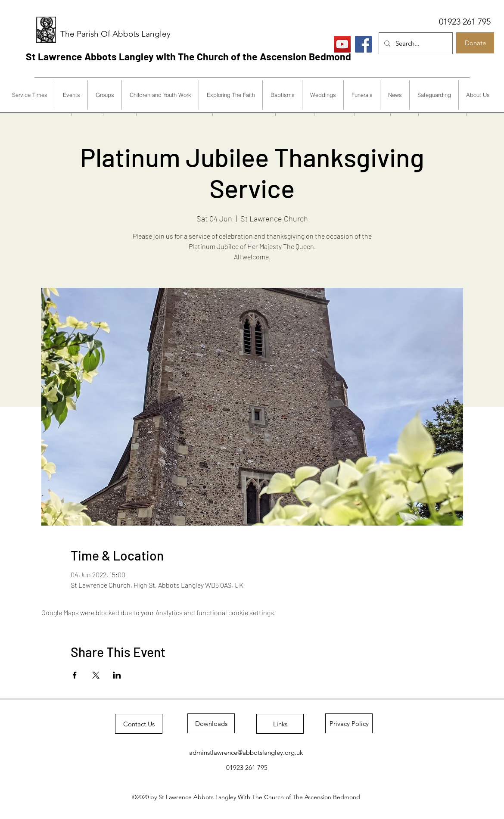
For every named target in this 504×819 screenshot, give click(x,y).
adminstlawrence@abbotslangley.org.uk (246, 752)
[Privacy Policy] (349, 723)
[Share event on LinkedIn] (117, 675)
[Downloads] (211, 723)
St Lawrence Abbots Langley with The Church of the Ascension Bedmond (188, 56)
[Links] (280, 724)
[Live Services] (342, 44)
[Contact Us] (139, 724)
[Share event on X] (96, 675)
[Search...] (415, 43)
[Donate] (475, 43)
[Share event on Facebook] (75, 675)
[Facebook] (363, 44)
